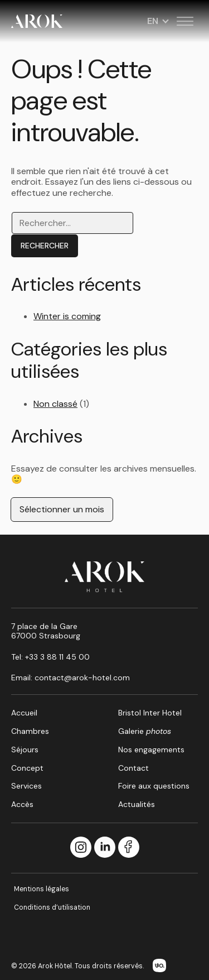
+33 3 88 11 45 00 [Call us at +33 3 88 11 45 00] (57, 657)
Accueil (24, 713)
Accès (22, 804)
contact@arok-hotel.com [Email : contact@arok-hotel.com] (82, 678)
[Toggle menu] (185, 21)
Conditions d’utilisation (52, 907)
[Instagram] (81, 848)
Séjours (25, 750)
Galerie (145, 731)
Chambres (30, 731)
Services (26, 786)
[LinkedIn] (105, 848)
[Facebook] (129, 848)
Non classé (55, 404)
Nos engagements (151, 750)
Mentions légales (42, 889)
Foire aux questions (154, 786)
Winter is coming (67, 316)
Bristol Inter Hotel (150, 713)
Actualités (137, 804)
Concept (27, 768)
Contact (133, 768)
